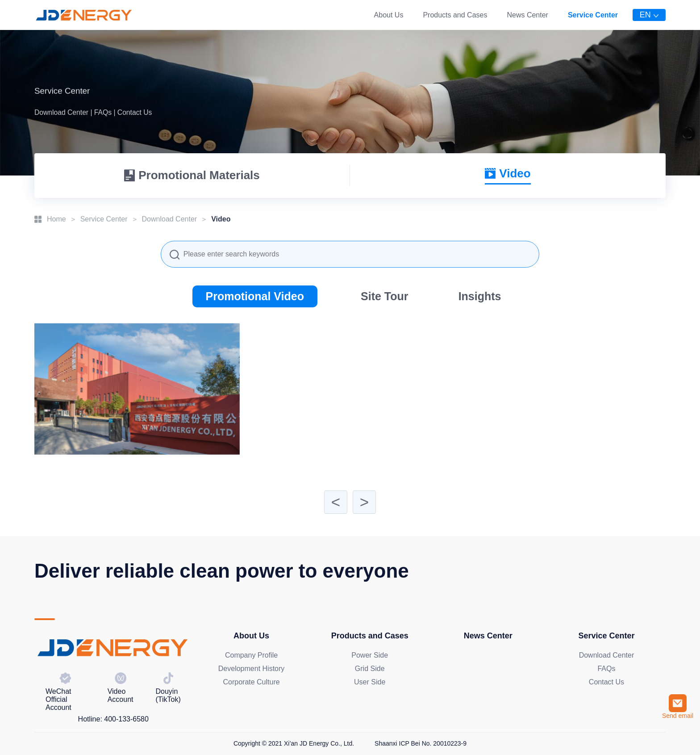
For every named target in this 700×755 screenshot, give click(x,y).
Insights (480, 296)
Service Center (593, 15)
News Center (527, 15)
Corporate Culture (251, 682)
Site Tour (384, 296)
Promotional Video (255, 296)
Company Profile (251, 655)
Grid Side (370, 669)
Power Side (370, 655)
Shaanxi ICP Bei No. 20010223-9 (421, 743)
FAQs (606, 669)
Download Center (170, 217)
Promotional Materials (192, 175)
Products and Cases (455, 15)
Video (508, 173)
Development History (252, 669)
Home (56, 217)
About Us (389, 15)
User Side (370, 682)
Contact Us (606, 682)
